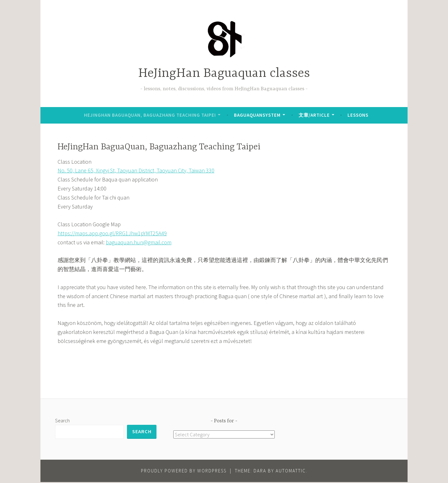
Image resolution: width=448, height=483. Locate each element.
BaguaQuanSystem (257, 115)
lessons (358, 115)
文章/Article (314, 115)
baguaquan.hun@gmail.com (139, 242)
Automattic (291, 472)
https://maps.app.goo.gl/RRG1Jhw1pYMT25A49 (112, 233)
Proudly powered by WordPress (184, 472)
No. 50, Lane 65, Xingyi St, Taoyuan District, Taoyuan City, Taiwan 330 (136, 170)
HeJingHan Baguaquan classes (224, 74)
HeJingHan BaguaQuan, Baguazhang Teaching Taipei (150, 115)
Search (62, 420)
